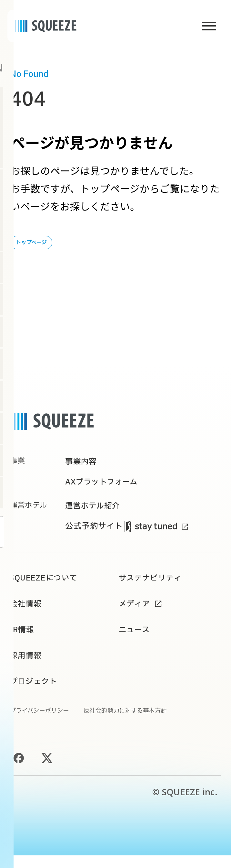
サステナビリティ (154, 587)
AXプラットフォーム (106, 488)
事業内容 (83, 465)
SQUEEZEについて (48, 587)
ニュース (136, 640)
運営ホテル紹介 (96, 514)
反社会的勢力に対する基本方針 (142, 723)
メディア (136, 613)
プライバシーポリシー (44, 723)
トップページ (31, 243)
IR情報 (24, 640)
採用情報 (28, 666)
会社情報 (28, 613)
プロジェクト (37, 693)
